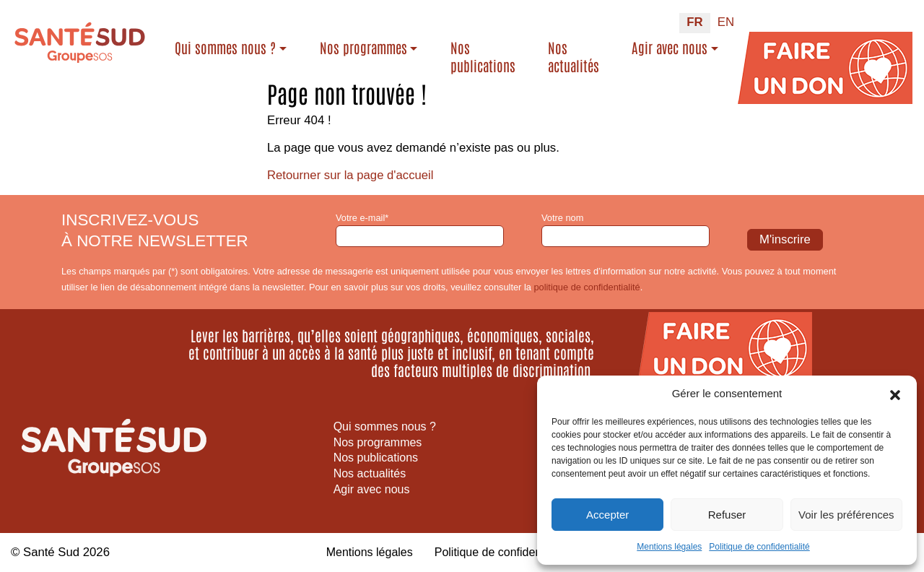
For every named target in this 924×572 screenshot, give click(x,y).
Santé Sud (51, 552)
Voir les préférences (846, 515)
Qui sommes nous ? (225, 48)
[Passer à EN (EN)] (726, 23)
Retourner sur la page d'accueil (351, 175)
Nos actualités (574, 57)
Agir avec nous (670, 48)
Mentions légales (669, 547)
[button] (895, 394)
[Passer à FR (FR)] (694, 23)
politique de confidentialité (587, 287)
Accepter (607, 515)
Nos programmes (363, 48)
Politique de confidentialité (759, 547)
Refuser (727, 515)
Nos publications (483, 57)
